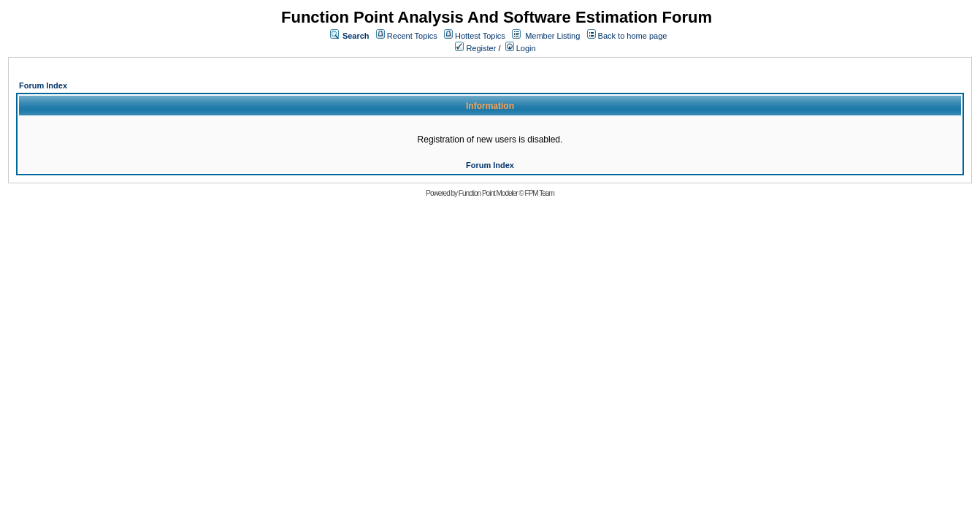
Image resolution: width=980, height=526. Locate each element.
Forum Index (43, 85)
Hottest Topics (480, 36)
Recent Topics (412, 36)
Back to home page (633, 36)
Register (475, 48)
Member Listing (552, 36)
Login (521, 48)
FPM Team (540, 193)
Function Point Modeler (488, 193)
